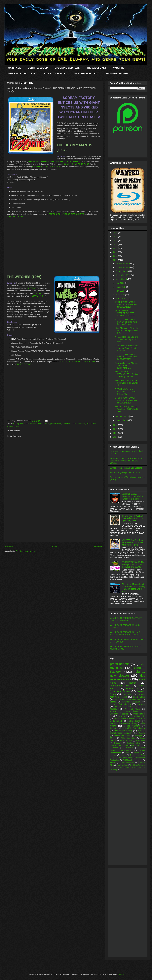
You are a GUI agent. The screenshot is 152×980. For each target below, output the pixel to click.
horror (133, 683)
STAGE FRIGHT (39, 296)
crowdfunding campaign (121, 733)
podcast (113, 755)
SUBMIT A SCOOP (38, 68)
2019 (116, 260)
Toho (127, 753)
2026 (116, 233)
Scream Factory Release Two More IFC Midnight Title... (126, 409)
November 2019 (123, 267)
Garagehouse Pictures (119, 745)
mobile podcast (122, 765)
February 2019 (122, 416)
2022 (116, 248)
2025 (116, 237)
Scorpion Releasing (119, 714)
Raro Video (141, 741)
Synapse (139, 736)
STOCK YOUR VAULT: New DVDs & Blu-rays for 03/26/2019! (126, 304)
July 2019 (120, 283)
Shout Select (139, 697)
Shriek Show (130, 767)
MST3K (113, 709)
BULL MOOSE (64, 214)
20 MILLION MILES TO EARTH (77, 164)
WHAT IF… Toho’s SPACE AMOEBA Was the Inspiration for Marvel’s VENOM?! (126, 461)
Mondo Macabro (132, 726)
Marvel (113, 723)
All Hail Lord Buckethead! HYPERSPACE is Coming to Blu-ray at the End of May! (133, 588)
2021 (116, 252)
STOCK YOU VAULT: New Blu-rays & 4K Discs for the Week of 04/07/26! (134, 564)
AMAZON (53, 214)
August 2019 (121, 279)
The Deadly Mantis (84, 424)
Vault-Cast (138, 753)
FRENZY (39, 293)
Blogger (121, 974)
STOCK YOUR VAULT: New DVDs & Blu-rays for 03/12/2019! (126, 357)
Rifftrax (113, 763)
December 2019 (123, 263)
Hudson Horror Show (123, 736)
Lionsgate (141, 704)
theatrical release (134, 743)
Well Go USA (132, 709)
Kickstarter (129, 748)
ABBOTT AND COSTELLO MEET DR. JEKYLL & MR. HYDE (53, 162)
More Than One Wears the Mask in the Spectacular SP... (127, 331)
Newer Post (9, 547)
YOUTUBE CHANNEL (117, 73)
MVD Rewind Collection (125, 719)
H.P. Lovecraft (137, 745)
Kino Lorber (132, 689)
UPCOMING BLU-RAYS (67, 68)
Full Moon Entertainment (133, 760)
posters (121, 716)
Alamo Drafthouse (127, 763)
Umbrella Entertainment (121, 704)
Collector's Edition (120, 691)
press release (56, 424)
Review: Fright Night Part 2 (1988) (125, 472)
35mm (112, 738)
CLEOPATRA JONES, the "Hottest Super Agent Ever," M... (126, 348)
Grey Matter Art (138, 716)
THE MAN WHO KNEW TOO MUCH (47, 167)
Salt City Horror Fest (123, 758)
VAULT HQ (119, 68)
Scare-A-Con (118, 767)
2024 (116, 241)
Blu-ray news (19, 424)
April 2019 (120, 295)
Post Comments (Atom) (26, 551)
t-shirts (123, 755)
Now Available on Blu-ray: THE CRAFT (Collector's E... (126, 366)
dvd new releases (128, 677)
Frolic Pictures (126, 741)
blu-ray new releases (128, 674)
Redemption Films (138, 755)
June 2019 (120, 287)
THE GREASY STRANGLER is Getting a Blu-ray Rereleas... (127, 374)
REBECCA (33, 288)
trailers (113, 702)
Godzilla (142, 733)
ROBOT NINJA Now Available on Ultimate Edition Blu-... (125, 392)
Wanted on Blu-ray (129, 723)
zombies (114, 711)
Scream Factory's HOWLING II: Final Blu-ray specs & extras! (132, 496)
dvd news (128, 694)
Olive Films (134, 721)
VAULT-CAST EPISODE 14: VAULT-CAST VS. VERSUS (126, 619)
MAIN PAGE (14, 68)
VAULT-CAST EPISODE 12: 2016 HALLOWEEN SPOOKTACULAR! (125, 633)
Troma (113, 728)
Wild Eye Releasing (123, 731)
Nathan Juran (44, 424)
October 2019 (122, 271)
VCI (139, 731)
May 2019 (120, 291)
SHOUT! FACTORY (15, 217)
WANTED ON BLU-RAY (86, 73)
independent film (120, 686)
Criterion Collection (131, 702)
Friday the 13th (128, 738)
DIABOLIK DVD (78, 214)
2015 (116, 437)
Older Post (99, 547)
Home (54, 547)
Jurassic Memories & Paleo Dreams (126, 468)
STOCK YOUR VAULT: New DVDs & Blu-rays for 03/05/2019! (126, 400)
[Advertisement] (54, 522)
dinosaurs (118, 743)
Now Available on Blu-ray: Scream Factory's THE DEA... (126, 339)
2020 (116, 256)
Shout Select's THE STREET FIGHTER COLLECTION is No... (126, 313)
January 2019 (122, 420)
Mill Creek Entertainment (128, 699)
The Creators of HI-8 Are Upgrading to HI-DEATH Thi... (127, 383)
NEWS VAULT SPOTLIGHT (22, 73)
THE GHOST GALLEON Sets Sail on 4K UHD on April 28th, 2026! (133, 518)
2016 (116, 433)
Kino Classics (132, 711)
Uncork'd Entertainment (134, 728)
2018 (116, 425)
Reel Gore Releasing (138, 765)
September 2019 (123, 275)
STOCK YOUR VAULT (55, 73)
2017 (116, 429)
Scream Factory (69, 424)
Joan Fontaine (31, 424)
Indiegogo (114, 748)
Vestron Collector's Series (128, 707)
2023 (116, 244)
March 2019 (121, 299)
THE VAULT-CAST (96, 68)
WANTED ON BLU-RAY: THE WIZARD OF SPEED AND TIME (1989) (134, 543)
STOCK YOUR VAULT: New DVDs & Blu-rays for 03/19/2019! (126, 322)
